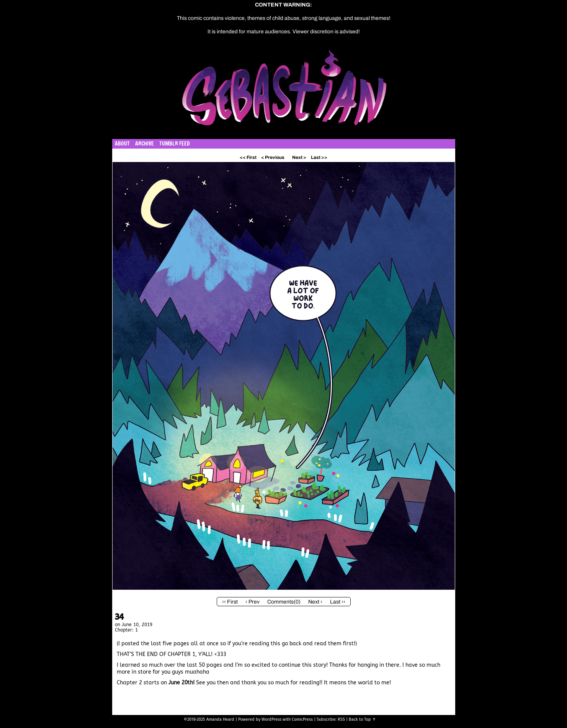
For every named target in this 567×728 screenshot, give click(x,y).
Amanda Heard (220, 719)
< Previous (273, 157)
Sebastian (320, 92)
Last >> (319, 157)
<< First (248, 157)
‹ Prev (252, 602)
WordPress (271, 719)
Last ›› (338, 602)
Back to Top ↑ (362, 719)
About (122, 144)
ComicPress (302, 719)
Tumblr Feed (175, 144)
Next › (315, 602)
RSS (341, 719)
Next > (299, 157)
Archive (145, 144)
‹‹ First (230, 602)
